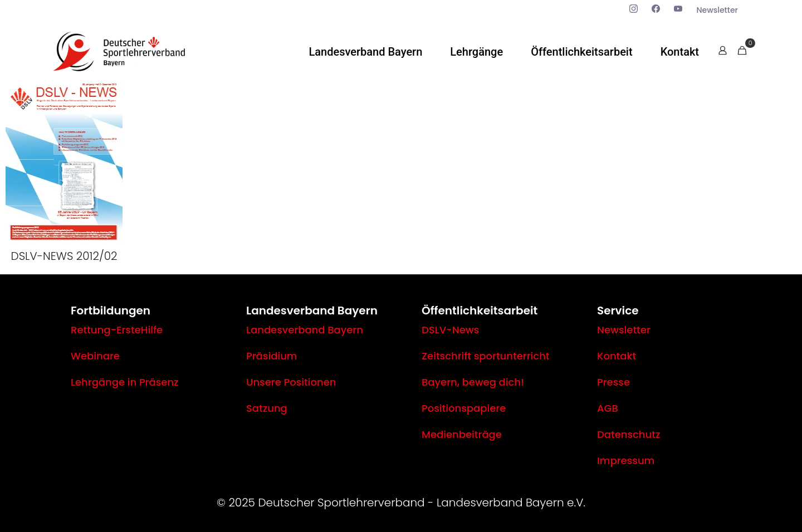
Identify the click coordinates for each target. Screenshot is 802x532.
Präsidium (272, 356)
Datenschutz (629, 434)
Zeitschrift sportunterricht (486, 356)
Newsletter (624, 330)
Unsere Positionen (291, 382)
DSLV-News (450, 330)
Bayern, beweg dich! (473, 382)
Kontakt (617, 356)
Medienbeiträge (462, 434)
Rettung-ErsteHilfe (117, 330)
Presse (613, 382)
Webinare (95, 356)
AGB (608, 408)
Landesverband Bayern (305, 330)
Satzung (267, 408)
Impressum (626, 460)
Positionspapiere (464, 408)
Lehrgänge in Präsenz (125, 382)
